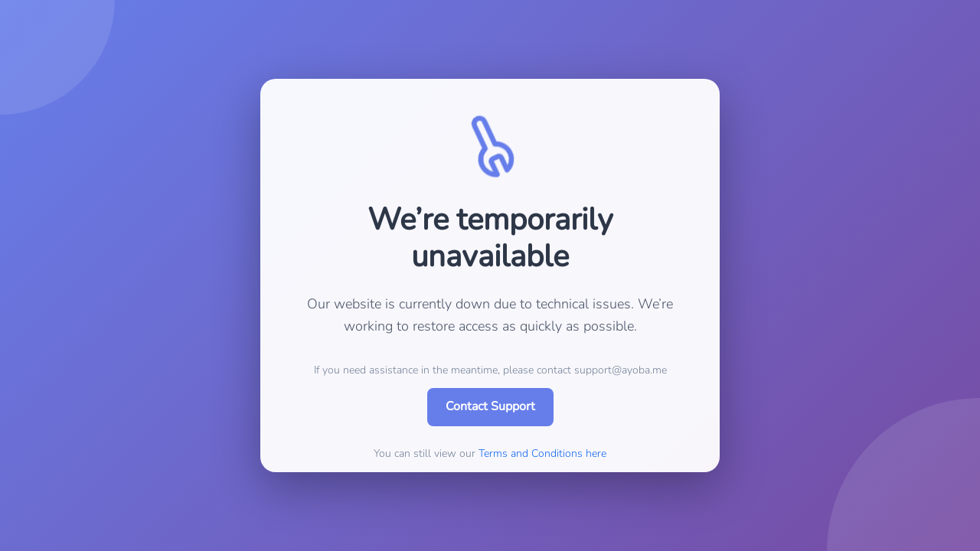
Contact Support (490, 406)
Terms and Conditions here (542, 453)
